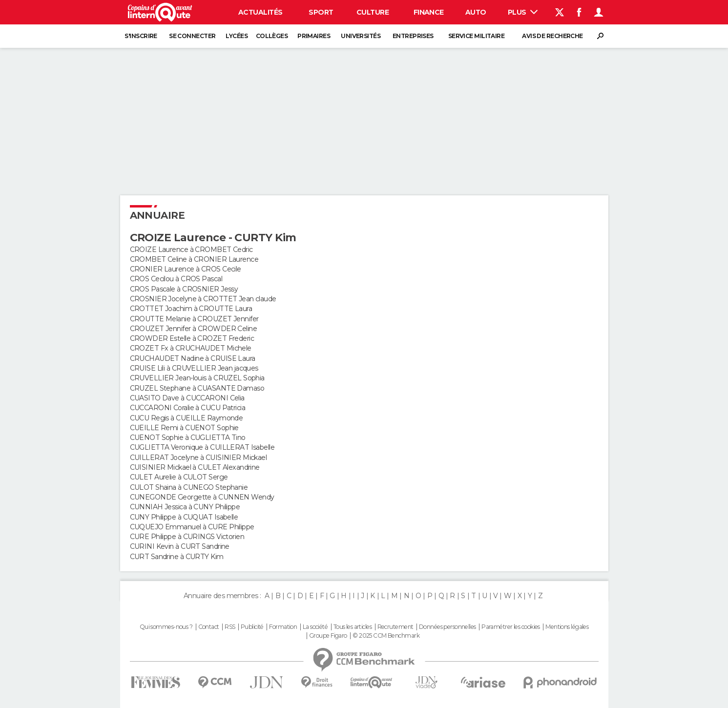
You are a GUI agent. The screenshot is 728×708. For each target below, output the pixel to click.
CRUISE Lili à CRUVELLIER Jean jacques (194, 368)
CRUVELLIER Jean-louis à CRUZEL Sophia (197, 378)
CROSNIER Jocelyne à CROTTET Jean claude (203, 299)
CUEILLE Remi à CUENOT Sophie (184, 428)
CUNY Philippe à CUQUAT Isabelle (184, 517)
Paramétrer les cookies (511, 627)
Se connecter (192, 36)
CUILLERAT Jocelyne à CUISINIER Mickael (198, 458)
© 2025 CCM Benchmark (386, 636)
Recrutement (395, 627)
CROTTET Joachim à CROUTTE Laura (191, 309)
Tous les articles (353, 627)
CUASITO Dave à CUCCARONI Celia (187, 398)
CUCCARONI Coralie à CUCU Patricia (188, 408)
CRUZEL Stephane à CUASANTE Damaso (197, 388)
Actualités (260, 12)
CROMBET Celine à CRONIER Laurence (194, 259)
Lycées (237, 36)
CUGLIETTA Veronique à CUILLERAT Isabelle (202, 447)
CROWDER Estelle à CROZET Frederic (192, 338)
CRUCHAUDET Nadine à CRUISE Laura (193, 358)
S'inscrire (141, 36)
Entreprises (413, 36)
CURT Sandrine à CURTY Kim (177, 557)
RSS (230, 627)
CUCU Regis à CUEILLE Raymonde (187, 418)
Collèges (272, 36)
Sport (321, 12)
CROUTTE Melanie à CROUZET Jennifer (194, 319)
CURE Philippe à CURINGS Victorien (187, 537)
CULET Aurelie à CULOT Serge (179, 477)
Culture (373, 12)
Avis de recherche (552, 36)
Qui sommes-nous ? (166, 627)
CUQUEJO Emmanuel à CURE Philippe (192, 527)
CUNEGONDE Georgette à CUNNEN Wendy (202, 497)
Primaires (314, 36)
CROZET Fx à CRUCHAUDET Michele (191, 348)
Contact (209, 627)
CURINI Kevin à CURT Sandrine (180, 546)
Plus (523, 12)
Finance (429, 12)
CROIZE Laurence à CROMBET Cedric (191, 250)
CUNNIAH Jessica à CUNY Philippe (185, 507)
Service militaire (476, 36)
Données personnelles (447, 627)
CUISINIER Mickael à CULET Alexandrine (195, 467)
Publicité (252, 627)
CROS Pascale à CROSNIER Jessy (184, 289)
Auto (476, 12)
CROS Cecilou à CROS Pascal (176, 279)
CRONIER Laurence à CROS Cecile (186, 269)
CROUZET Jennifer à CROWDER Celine (194, 329)
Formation (283, 627)
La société (315, 627)
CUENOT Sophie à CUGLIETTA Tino (188, 437)
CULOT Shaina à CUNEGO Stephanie (189, 487)
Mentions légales (567, 627)
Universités (361, 36)
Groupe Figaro (328, 636)
